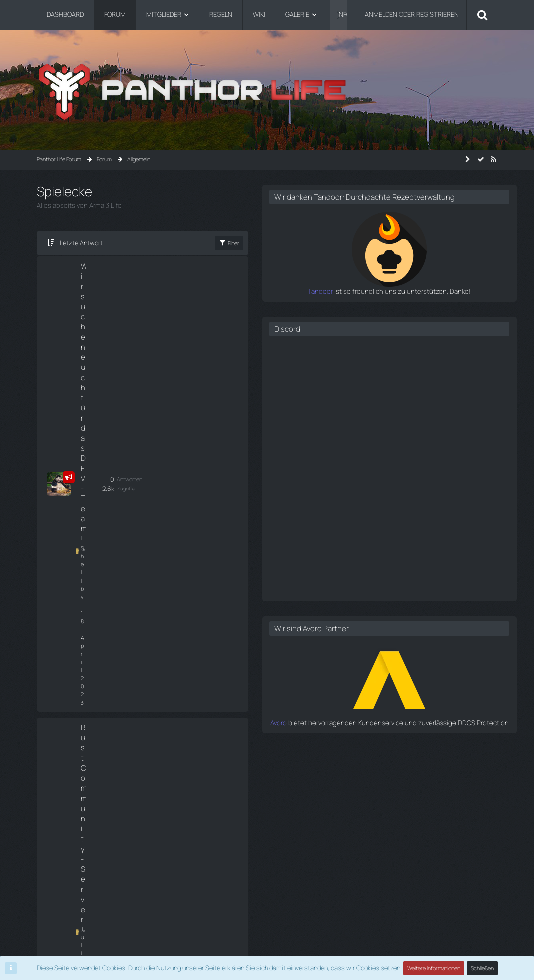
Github (46, 891)
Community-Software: (267, 951)
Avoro (353, 732)
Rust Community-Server (102, 355)
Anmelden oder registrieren (412, 14)
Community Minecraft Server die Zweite (101, 458)
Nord (87, 482)
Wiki (42, 856)
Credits (47, 903)
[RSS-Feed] (494, 159)
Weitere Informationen (434, 968)
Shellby (89, 295)
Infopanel (49, 879)
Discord (353, 338)
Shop (44, 867)
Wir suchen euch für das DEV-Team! (102, 276)
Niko (86, 564)
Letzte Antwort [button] (81, 243)
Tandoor (348, 301)
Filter (289, 243)
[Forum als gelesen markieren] (481, 159)
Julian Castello (91, 378)
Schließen (482, 968)
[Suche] (482, 15)
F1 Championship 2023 (100, 545)
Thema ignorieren (93, 419)
